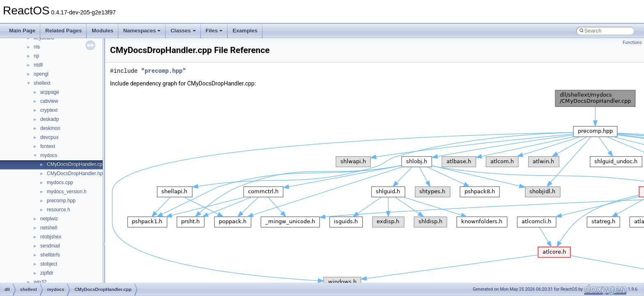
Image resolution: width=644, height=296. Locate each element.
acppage (50, 92)
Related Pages (63, 31)
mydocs (49, 155)
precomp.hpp (61, 201)
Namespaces (142, 31)
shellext (42, 83)
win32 (40, 282)
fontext (48, 146)
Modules (102, 31)
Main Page (22, 31)
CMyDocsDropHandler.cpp (76, 164)
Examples (245, 31)
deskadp (49, 119)
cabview (49, 101)
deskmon (50, 128)
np (36, 56)
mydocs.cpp (60, 183)
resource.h (59, 210)
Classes (183, 31)
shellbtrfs (50, 255)
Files (214, 31)
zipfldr (47, 273)
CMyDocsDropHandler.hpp (76, 173)
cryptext (49, 110)
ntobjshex (51, 237)
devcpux (49, 137)
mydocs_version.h (67, 192)
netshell (49, 228)
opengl (41, 74)
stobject (49, 264)
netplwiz (49, 219)
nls (37, 47)
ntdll (38, 65)
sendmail (50, 246)
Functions (632, 43)
